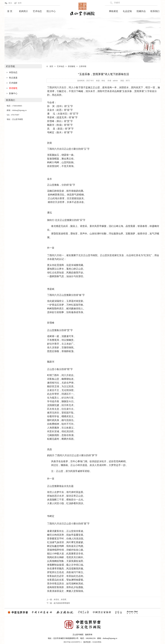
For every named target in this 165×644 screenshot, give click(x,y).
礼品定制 (127, 11)
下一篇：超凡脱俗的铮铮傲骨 (58, 603)
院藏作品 (141, 11)
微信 (10, 3)
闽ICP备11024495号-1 (73, 642)
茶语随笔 (13, 88)
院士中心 (51, 11)
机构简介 (24, 11)
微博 (20, 3)
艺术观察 (13, 83)
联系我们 (155, 11)
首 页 (10, 11)
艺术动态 (37, 11)
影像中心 (13, 93)
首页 (51, 66)
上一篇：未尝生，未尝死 (56, 599)
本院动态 (13, 72)
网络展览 (114, 11)
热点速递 (13, 78)
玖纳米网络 (97, 642)
